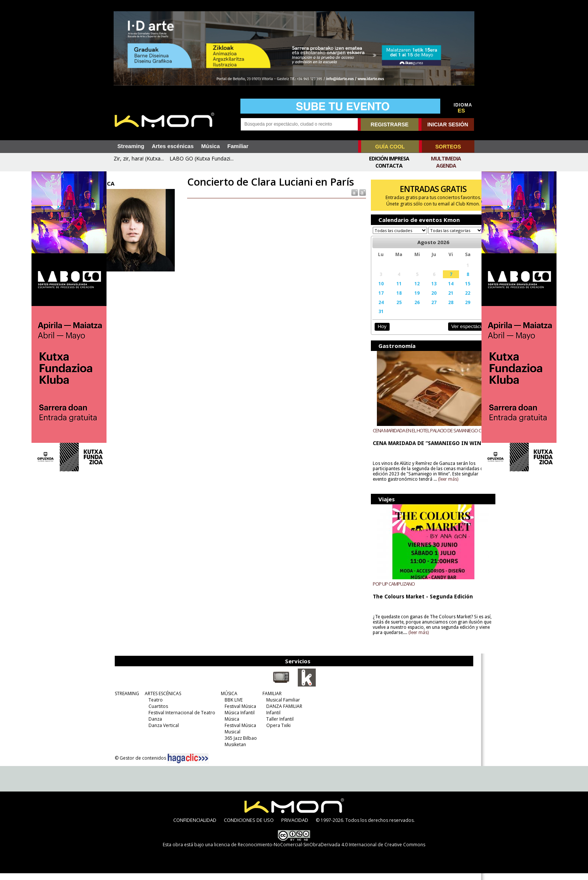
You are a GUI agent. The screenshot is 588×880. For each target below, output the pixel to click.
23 (466, 300)
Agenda (446, 166)
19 (405, 300)
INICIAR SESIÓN (448, 124)
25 (389, 309)
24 (373, 309)
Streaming (131, 146)
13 (420, 291)
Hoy (374, 334)
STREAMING (124, 700)
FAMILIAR (269, 700)
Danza (152, 726)
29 (451, 309)
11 (389, 291)
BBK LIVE (231, 707)
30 (466, 309)
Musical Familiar (280, 707)
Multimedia (446, 158)
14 (436, 291)
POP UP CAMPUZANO (387, 591)
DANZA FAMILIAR (281, 713)
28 (436, 309)
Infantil (270, 719)
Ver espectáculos (451, 334)
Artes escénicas (173, 146)
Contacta (389, 166)
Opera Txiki (275, 732)
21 (436, 300)
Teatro (153, 707)
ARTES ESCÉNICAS (160, 700)
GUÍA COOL (390, 147)
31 (373, 318)
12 (405, 291)
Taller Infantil (277, 726)
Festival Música (237, 713)
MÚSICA (226, 700)
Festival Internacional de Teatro (179, 719)
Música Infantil (237, 719)
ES (462, 111)
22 (451, 300)
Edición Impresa (389, 158)
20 (420, 300)
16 (466, 291)
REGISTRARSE (389, 124)
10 (373, 291)
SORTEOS (448, 147)
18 (389, 300)
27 (420, 309)
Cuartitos (155, 713)
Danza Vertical (161, 732)
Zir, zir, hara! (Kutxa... (139, 158)
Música (210, 146)
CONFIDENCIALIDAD (195, 827)
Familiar (238, 146)
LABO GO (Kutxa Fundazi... (202, 158)
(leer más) (459, 486)
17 (373, 300)
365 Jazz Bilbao (238, 745)
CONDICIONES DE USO (249, 827)
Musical (229, 738)
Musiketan (232, 751)
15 (451, 291)
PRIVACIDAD (295, 827)
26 (405, 309)
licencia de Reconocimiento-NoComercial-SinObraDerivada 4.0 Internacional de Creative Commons (320, 851)
